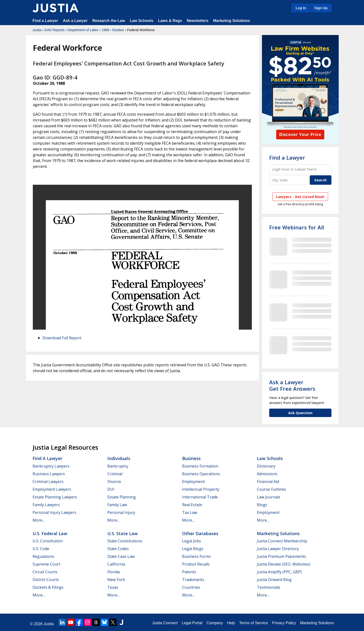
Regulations (43, 556)
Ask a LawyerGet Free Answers (292, 385)
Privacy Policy (284, 623)
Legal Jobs (192, 541)
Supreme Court (46, 564)
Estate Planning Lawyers (55, 497)
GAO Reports (55, 30)
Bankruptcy (118, 466)
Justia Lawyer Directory (278, 549)
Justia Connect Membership (282, 541)
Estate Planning (122, 497)
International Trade (200, 497)
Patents (189, 572)
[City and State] (289, 180)
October (118, 30)
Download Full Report (62, 338)
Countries (191, 587)
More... (39, 520)
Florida (113, 572)
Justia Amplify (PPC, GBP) (279, 572)
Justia (37, 30)
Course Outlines (271, 489)
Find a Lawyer (45, 21)
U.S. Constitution (48, 541)
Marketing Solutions (231, 21)
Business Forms (196, 556)
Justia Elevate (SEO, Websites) (284, 564)
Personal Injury (121, 512)
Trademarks (193, 580)
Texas (113, 587)
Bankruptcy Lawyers (51, 466)
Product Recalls (196, 564)
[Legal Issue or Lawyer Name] (300, 169)
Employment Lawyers (52, 489)
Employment (193, 482)
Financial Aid (268, 482)
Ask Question (300, 413)
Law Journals (269, 497)
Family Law (117, 505)
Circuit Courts (45, 572)
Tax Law (190, 512)
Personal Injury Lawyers (54, 512)
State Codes (118, 549)
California (116, 564)
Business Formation (200, 466)
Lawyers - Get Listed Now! (300, 197)
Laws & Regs (170, 21)
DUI (111, 489)
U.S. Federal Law (50, 533)
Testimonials (269, 587)
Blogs (262, 505)
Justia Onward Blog (274, 580)
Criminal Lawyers (48, 482)
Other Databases (200, 533)
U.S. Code (41, 549)
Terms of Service (253, 623)
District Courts (46, 580)
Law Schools (142, 21)
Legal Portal (192, 623)
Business (191, 458)
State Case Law (121, 556)
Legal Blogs (193, 549)
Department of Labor (83, 30)
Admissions (267, 474)
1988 (105, 30)
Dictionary (266, 466)
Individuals (119, 458)
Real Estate (192, 505)
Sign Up (321, 8)
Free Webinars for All (297, 227)
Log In (301, 8)
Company (215, 623)
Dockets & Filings (48, 587)
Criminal (115, 474)
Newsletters (198, 21)
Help (231, 623)
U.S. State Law (123, 533)
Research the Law (109, 21)
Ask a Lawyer (76, 21)
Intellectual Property (201, 489)
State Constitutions (125, 541)
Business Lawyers (49, 474)
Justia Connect (165, 623)
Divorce (114, 482)
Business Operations (201, 474)
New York (116, 580)
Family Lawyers (46, 505)
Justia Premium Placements (282, 556)
